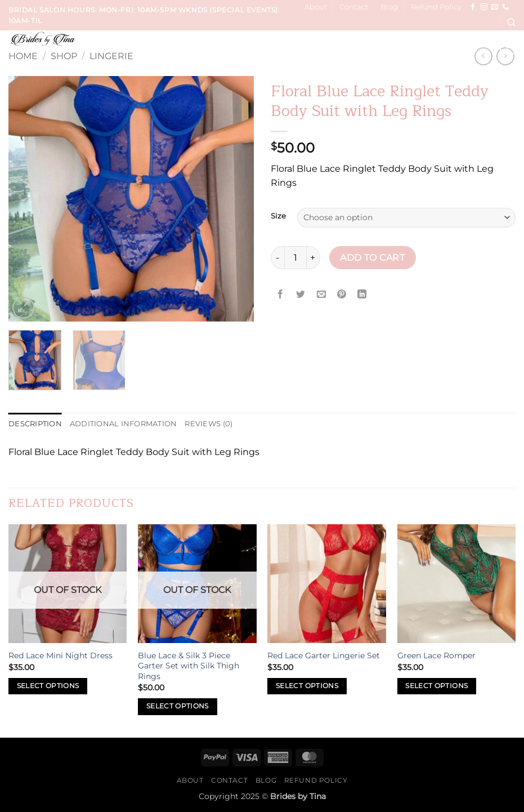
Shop (64, 56)
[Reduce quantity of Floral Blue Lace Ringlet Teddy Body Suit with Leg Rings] (277, 257)
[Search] (511, 23)
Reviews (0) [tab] (209, 424)
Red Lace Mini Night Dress (61, 655)
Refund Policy (436, 7)
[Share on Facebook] (281, 294)
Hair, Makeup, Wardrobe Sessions (366, 46)
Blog (389, 7)
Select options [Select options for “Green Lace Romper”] (436, 686)
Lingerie (111, 56)
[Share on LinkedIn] (362, 294)
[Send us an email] (495, 7)
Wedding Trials (250, 46)
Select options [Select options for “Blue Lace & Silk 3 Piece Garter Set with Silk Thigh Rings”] (178, 706)
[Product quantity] (295, 257)
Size (278, 216)
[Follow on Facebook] (473, 7)
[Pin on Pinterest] (341, 294)
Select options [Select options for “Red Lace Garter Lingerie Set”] (307, 686)
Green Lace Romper (436, 655)
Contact (354, 7)
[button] (508, 46)
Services (189, 46)
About (316, 7)
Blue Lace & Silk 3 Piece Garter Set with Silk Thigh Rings (189, 666)
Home (23, 56)
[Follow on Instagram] (484, 7)
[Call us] (505, 7)
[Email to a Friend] (321, 294)
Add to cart (372, 258)
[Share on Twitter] (301, 294)
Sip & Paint (470, 46)
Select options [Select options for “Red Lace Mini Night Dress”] (48, 686)
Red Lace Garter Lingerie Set (324, 655)
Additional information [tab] (124, 424)
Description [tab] (35, 424)
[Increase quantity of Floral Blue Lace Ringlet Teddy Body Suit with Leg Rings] (313, 257)
